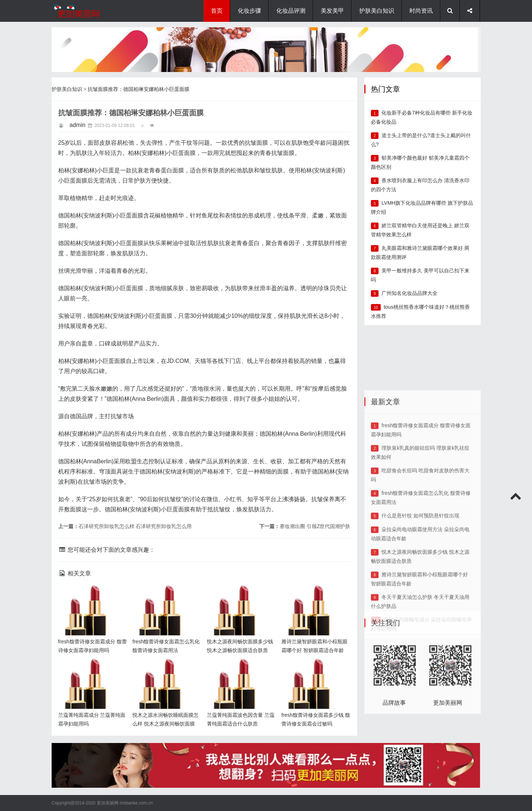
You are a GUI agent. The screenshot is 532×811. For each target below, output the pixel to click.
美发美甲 (332, 11)
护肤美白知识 (377, 11)
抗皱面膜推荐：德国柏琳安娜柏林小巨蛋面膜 (139, 89)
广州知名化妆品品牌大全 (409, 293)
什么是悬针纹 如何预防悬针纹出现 (420, 587)
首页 (217, 11)
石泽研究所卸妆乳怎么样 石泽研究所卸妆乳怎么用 (135, 526)
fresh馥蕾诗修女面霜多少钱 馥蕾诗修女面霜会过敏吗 (314, 670)
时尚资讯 (421, 11)
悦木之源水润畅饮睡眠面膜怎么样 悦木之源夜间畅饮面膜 (165, 670)
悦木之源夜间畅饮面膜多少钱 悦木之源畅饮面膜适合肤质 (240, 596)
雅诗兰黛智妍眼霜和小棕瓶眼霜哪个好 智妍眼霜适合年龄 (314, 596)
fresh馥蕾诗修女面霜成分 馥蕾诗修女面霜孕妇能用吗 (91, 596)
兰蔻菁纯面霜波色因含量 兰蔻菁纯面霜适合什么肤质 (239, 670)
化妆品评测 (291, 11)
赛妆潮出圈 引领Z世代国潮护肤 (315, 526)
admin (77, 125)
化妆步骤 (249, 11)
